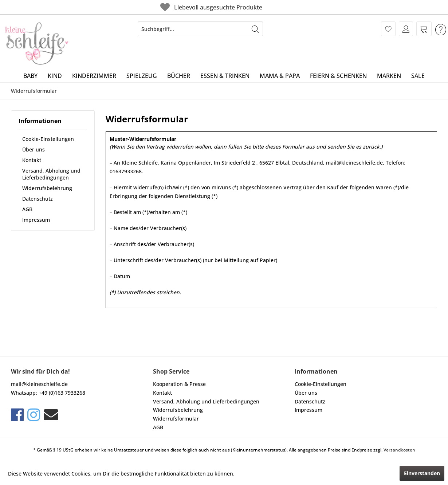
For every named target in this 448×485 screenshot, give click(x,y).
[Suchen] (255, 29)
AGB (27, 209)
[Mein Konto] (406, 29)
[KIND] (55, 76)
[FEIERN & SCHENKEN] (338, 76)
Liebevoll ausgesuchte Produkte (210, 7)
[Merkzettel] (388, 29)
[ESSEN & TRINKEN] (225, 76)
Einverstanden (422, 473)
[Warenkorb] (424, 29)
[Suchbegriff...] (200, 29)
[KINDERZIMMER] (94, 76)
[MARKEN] (389, 76)
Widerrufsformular (176, 419)
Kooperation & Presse (179, 384)
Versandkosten (399, 450)
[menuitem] (200, 29)
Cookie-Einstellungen (48, 139)
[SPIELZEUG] (142, 76)
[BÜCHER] (179, 76)
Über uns (34, 149)
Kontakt (32, 160)
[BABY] (30, 76)
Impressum (36, 220)
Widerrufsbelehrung (47, 188)
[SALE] (418, 76)
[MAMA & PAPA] (280, 76)
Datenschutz (38, 199)
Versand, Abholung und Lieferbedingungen (51, 174)
